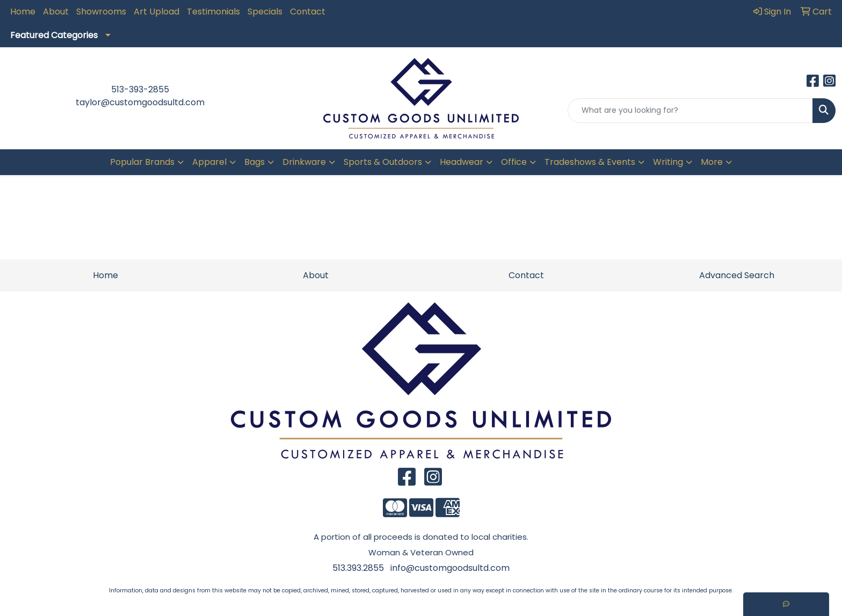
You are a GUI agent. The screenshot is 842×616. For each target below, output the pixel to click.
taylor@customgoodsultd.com (140, 102)
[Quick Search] (690, 111)
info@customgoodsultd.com (450, 568)
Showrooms (101, 12)
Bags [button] (255, 162)
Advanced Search (737, 275)
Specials (265, 12)
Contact (308, 12)
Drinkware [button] (304, 162)
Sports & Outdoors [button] (383, 162)
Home (23, 12)
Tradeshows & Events (590, 162)
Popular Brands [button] (142, 162)
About (56, 12)
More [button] (712, 162)
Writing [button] (668, 162)
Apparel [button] (209, 162)
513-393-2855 (140, 89)
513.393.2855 (358, 568)
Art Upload (157, 12)
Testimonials (213, 12)
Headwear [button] (462, 162)
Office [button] (514, 162)
